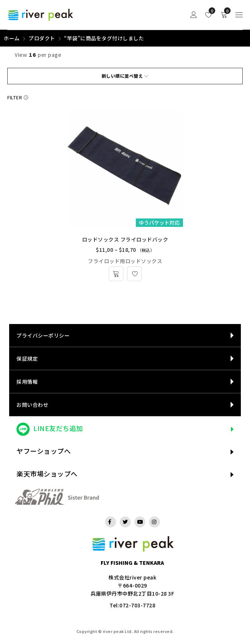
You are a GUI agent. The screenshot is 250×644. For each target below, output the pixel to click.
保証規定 (27, 358)
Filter (15, 97)
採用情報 (27, 382)
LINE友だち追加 (58, 428)
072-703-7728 (137, 605)
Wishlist (210, 11)
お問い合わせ (32, 405)
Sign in (194, 15)
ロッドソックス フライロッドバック (125, 239)
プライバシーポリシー (43, 335)
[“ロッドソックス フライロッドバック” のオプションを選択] (116, 274)
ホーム (12, 38)
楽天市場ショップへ (47, 474)
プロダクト (42, 38)
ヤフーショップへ (44, 451)
